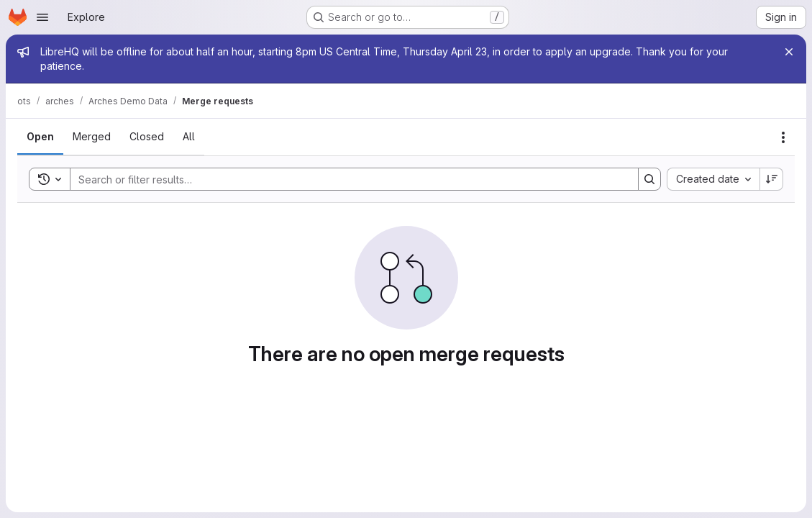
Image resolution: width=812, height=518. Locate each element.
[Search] (347, 179)
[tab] (40, 137)
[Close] (789, 52)
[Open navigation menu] (42, 17)
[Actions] (783, 137)
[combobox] (713, 179)
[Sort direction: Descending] (772, 179)
